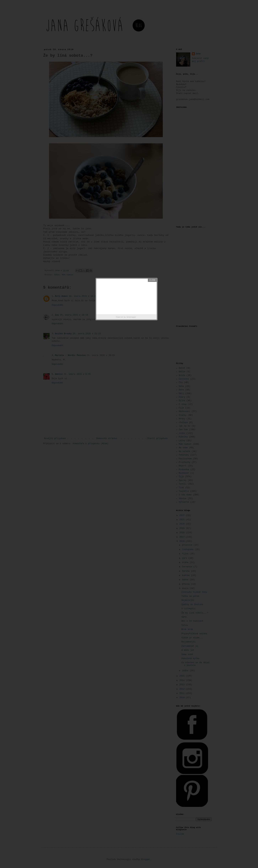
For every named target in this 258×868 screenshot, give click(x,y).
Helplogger (131, 317)
